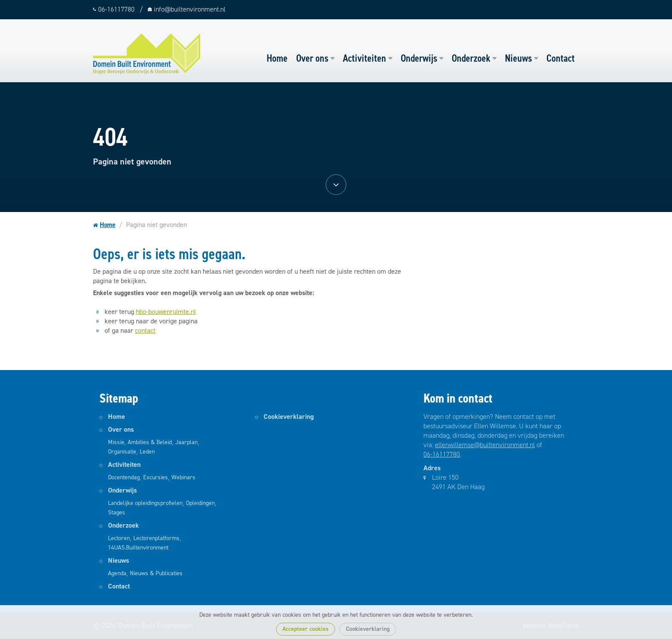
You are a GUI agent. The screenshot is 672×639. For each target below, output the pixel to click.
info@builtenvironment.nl (190, 9)
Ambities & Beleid (150, 442)
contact (145, 330)
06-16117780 (442, 454)
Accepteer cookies (306, 629)
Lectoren (119, 538)
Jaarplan (186, 442)
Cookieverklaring (368, 629)
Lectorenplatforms (156, 538)
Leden (147, 452)
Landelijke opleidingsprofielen (145, 503)
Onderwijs (419, 58)
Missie (116, 442)
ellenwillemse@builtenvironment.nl (485, 445)
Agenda (117, 573)
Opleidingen (200, 503)
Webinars (183, 477)
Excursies (156, 477)
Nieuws (518, 58)
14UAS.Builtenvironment (138, 548)
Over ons (312, 58)
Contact (561, 58)
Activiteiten (364, 58)
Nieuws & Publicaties (156, 573)
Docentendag (124, 477)
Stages (117, 512)
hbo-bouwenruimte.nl (166, 312)
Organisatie (122, 452)
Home (277, 58)
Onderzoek (471, 58)
